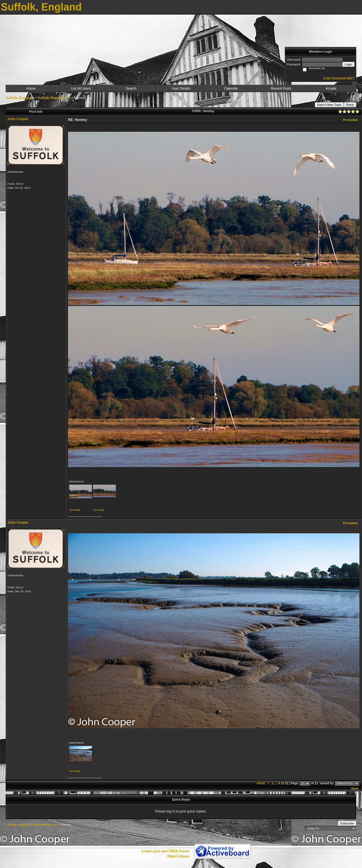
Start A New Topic (329, 105)
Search (131, 89)
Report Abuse (178, 856)
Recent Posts (281, 89)
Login (348, 64)
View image (75, 510)
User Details (181, 89)
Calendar (231, 89)
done (355, 788)
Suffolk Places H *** (53, 98)
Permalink (350, 120)
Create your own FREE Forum (165, 851)
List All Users (81, 89)
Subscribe (347, 823)
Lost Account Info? (339, 78)
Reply (350, 105)
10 (282, 783)
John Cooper (18, 119)
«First (261, 783)
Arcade (331, 89)
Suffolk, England (19, 98)
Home (31, 89)
